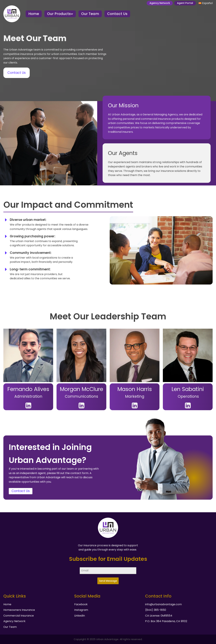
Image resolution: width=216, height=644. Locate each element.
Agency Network (160, 3)
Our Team (90, 14)
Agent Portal (185, 3)
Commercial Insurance (19, 616)
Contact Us (117, 14)
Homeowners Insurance (19, 610)
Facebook (81, 604)
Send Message (108, 581)
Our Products (60, 14)
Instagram (81, 610)
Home (34, 14)
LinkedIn (80, 616)
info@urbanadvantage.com (163, 604)
